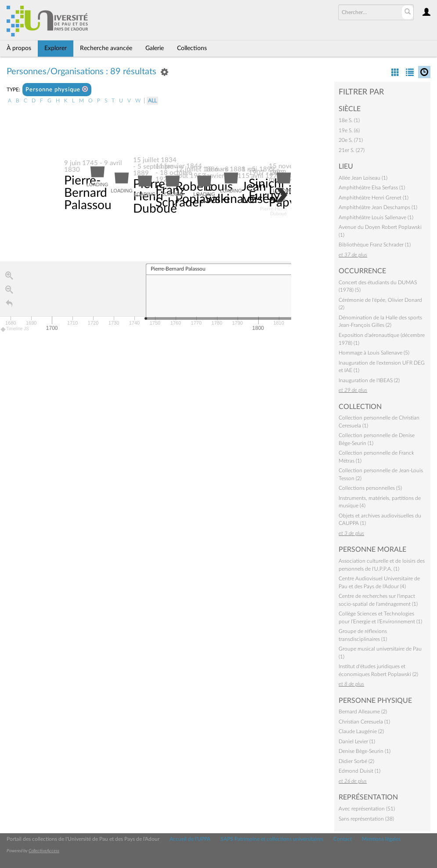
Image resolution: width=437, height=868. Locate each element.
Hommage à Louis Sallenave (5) (374, 353)
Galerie (155, 48)
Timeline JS (15, 329)
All (152, 101)
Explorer (56, 48)
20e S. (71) (351, 140)
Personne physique (57, 89)
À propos (19, 48)
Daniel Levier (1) (357, 741)
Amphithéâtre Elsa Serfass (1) (372, 188)
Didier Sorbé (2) (356, 761)
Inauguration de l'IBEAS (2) (369, 380)
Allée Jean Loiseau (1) (363, 178)
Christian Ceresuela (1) (364, 722)
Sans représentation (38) (366, 819)
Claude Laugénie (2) (361, 731)
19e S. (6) (349, 130)
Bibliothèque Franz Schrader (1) (375, 245)
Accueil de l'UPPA (190, 839)
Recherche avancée (106, 48)
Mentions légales (381, 839)
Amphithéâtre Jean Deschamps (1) (378, 207)
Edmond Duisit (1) (359, 771)
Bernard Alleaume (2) (363, 712)
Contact (343, 839)
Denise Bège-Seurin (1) (365, 751)
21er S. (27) (352, 150)
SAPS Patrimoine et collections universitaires (272, 839)
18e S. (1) (349, 120)
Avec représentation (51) (367, 809)
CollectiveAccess (44, 851)
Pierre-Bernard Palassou (88, 193)
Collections (192, 48)
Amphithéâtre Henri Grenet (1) (374, 198)
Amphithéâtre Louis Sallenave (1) (376, 217)
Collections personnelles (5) (370, 488)
